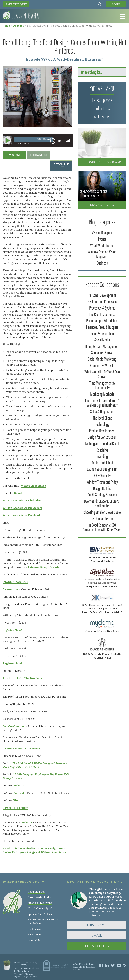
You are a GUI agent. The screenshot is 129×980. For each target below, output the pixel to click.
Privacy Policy (31, 963)
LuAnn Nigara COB (15, 582)
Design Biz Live (102, 488)
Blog (16, 800)
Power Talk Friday (15, 808)
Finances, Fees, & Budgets (102, 327)
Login (116, 4)
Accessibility (22, 965)
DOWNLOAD (41, 155)
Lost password (36, 929)
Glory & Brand (23, 971)
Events (102, 239)
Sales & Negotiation (102, 411)
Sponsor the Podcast (102, 162)
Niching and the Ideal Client (102, 443)
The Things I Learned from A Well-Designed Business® (102, 402)
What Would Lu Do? (102, 245)
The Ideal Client (102, 418)
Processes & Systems (102, 307)
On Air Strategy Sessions (102, 494)
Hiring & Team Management (102, 346)
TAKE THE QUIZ (16, 4)
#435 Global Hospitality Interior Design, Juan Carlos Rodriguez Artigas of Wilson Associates (34, 850)
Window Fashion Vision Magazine (102, 254)
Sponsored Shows (102, 352)
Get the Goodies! (14, 726)
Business (102, 263)
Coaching (102, 450)
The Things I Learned (102, 518)
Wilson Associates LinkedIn (22, 500)
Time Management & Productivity (102, 385)
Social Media (102, 339)
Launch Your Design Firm (102, 469)
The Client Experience (102, 314)
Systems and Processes (102, 301)
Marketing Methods (102, 394)
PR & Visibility (102, 475)
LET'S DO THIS (97, 946)
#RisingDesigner (102, 232)
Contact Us (34, 940)
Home (6, 26)
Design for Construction (102, 437)
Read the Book (36, 892)
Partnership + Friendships (102, 320)
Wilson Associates (33, 486)
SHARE (16, 155)
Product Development (102, 430)
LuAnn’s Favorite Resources (21, 748)
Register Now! (12, 630)
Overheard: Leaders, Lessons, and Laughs (102, 503)
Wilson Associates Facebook (22, 515)
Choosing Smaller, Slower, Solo (102, 512)
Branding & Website (102, 365)
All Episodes (102, 116)
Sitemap (18, 963)
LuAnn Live (10, 589)
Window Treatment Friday (102, 482)
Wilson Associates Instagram (22, 508)
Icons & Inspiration (102, 333)
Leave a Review (102, 205)
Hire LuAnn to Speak (40, 908)
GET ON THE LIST (61, 166)
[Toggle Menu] (122, 16)
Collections (102, 108)
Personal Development (102, 295)
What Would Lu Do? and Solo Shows (102, 374)
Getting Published (102, 462)
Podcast (18, 26)
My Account (35, 934)
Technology (102, 424)
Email (18, 493)
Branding (102, 456)
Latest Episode (102, 100)
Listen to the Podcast (41, 897)
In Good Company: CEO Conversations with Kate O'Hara (102, 527)
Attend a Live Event (40, 903)
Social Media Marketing (102, 359)
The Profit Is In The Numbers (22, 678)
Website (19, 785)
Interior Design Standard (45, 567)
